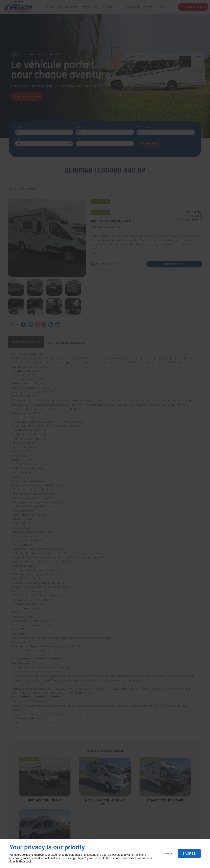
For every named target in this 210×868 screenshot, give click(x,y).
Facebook (25, 861)
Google (14, 861)
